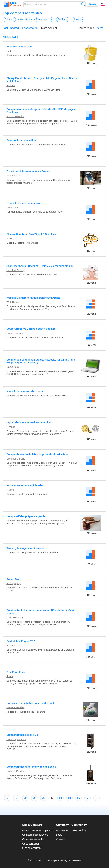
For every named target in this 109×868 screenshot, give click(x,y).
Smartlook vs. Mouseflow (21, 140)
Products (63, 19)
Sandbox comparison (19, 46)
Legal (59, 835)
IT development (15, 618)
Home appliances (16, 739)
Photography (13, 583)
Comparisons (86, 28)
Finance (11, 427)
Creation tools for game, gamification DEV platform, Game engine (41, 612)
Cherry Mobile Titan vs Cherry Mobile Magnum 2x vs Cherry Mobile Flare (42, 80)
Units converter (31, 844)
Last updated (11, 28)
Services (78, 19)
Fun (9, 51)
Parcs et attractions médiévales (25, 485)
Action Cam (13, 579)
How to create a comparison (38, 830)
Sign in (92, 4)
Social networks (15, 116)
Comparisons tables (33, 839)
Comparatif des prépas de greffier (26, 516)
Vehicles (11, 239)
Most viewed (10, 37)
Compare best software (35, 835)
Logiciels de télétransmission (24, 203)
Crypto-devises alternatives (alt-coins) (29, 422)
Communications (16, 459)
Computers (12, 208)
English (103, 4)
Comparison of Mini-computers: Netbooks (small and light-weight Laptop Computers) (41, 361)
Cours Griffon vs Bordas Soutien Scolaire (31, 329)
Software (9, 19)
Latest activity (79, 830)
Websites (25, 19)
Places (10, 490)
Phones (11, 85)
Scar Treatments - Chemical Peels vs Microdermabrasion (40, 266)
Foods (10, 676)
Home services (15, 333)
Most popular (49, 28)
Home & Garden (15, 707)
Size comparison (31, 848)
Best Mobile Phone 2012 (21, 641)
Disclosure (62, 830)
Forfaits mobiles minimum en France (28, 171)
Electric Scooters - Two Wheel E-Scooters (31, 234)
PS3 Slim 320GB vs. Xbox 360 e (25, 391)
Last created (30, 28)
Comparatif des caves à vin (22, 735)
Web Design (13, 302)
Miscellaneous (44, 19)
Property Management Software (25, 548)
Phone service (14, 176)
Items (100, 28)
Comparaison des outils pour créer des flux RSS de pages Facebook (41, 111)
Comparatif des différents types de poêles (31, 767)
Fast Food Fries (16, 672)
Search (83, 4)
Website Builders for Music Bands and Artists (33, 298)
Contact (60, 839)
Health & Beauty (15, 270)
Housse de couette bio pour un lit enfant (30, 703)
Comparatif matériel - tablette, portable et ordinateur (37, 454)
